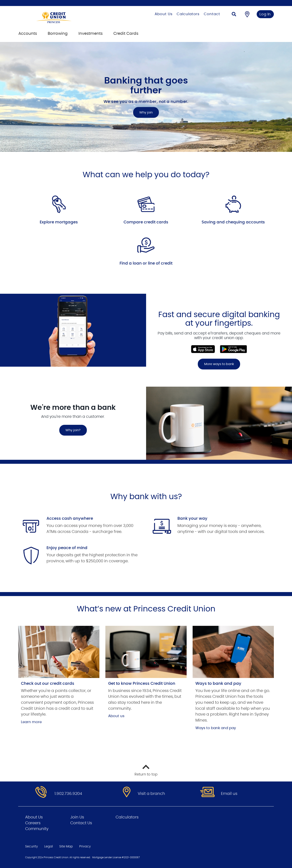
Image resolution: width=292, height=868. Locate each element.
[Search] (234, 15)
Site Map (66, 846)
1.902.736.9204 (68, 794)
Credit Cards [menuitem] (126, 34)
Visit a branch (151, 794)
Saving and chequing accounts (233, 222)
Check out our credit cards (48, 684)
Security (32, 846)
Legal (49, 846)
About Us (163, 14)
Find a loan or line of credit (146, 263)
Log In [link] (265, 14)
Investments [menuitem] (91, 34)
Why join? (73, 430)
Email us (229, 794)
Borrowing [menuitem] (58, 34)
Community (37, 829)
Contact (212, 14)
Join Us (77, 817)
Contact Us (81, 823)
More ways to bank (219, 364)
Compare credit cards (146, 222)
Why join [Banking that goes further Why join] (146, 112)
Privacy (85, 846)
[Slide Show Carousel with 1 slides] (146, 340)
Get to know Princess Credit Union (142, 684)
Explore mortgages (59, 222)
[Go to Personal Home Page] (69, 18)
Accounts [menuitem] (28, 34)
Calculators (188, 14)
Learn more (31, 722)
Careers (33, 823)
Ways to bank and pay (218, 684)
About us (116, 716)
